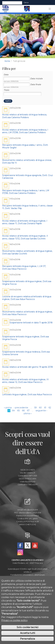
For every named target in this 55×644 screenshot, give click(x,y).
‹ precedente (21, 408)
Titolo (6, 90)
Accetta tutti (28, 638)
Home (7, 61)
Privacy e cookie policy (14, 626)
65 (18, 411)
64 (13, 411)
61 (45, 408)
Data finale (36, 84)
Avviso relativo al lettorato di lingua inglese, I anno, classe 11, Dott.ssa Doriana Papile (25, 222)
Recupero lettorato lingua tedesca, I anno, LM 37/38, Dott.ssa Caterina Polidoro (26, 192)
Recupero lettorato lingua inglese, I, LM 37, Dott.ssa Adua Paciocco (24, 267)
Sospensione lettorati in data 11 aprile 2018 (31, 323)
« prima (8, 408)
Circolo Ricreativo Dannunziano (27, 581)
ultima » (27, 413)
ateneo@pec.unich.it (30, 513)
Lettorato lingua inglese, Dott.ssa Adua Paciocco (27, 394)
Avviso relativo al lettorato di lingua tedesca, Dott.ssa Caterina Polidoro (24, 116)
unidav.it (28, 572)
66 (23, 411)
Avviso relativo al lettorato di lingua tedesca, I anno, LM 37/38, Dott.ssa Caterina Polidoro (25, 131)
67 (28, 411)
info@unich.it (31, 510)
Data (6, 75)
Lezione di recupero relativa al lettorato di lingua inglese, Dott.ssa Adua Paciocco (27, 298)
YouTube (35, 545)
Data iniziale (36, 79)
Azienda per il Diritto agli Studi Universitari (27, 569)
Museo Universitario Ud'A (27, 578)
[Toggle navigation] (50, 3)
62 (50, 408)
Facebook (20, 545)
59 (35, 408)
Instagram (20, 552)
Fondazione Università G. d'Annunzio (28, 575)
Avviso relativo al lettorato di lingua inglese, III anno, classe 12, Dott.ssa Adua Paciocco (25, 381)
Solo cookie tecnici (27, 633)
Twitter (28, 545)
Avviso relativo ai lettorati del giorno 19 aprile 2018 (27, 367)
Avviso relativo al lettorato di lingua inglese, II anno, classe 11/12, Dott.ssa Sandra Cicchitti (25, 237)
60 (40, 408)
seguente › (41, 411)
